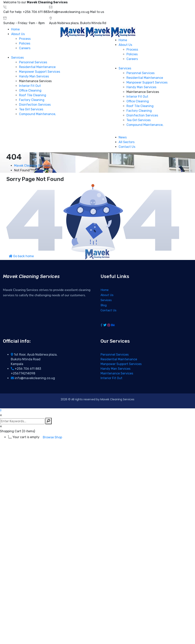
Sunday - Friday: (16, 23)
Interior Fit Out (111, 378)
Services (106, 300)
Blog (104, 305)
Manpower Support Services (121, 364)
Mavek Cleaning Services (32, 166)
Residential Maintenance (119, 359)
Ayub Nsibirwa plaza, (64, 23)
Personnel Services (115, 355)
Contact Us (108, 310)
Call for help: (13, 12)
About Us (107, 295)
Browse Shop (52, 437)
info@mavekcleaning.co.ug (69, 12)
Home (105, 290)
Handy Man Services (115, 369)
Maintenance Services (117, 373)
